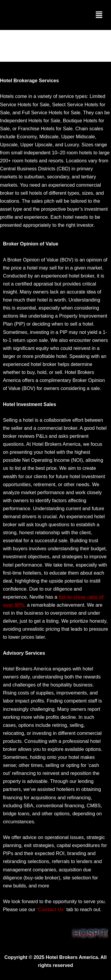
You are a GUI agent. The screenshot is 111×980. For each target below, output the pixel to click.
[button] (100, 15)
